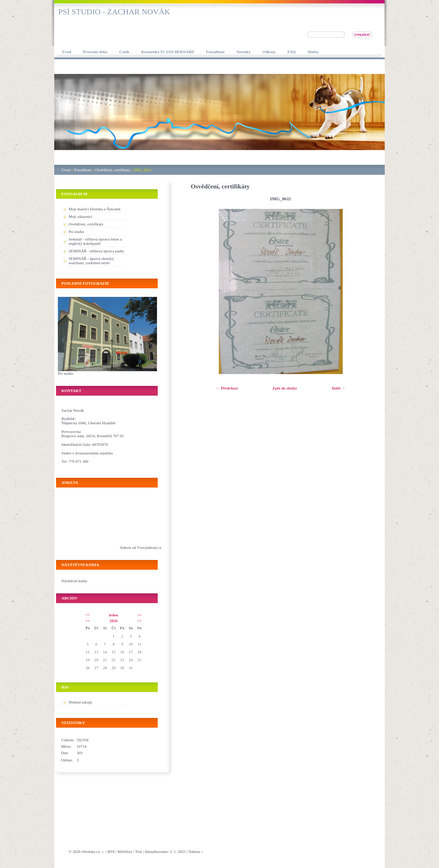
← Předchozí (227, 388)
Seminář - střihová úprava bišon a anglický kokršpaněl (95, 241)
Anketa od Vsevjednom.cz (140, 547)
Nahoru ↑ (196, 851)
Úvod (66, 170)
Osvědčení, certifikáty (113, 170)
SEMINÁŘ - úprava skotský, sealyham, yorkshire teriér (92, 261)
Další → (338, 388)
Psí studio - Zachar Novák (114, 12)
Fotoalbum (83, 170)
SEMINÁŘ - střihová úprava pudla (96, 251)
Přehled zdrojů (80, 702)
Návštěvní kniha (74, 581)
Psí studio (76, 232)
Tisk (138, 851)
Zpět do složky (285, 388)
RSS (111, 851)
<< (87, 615)
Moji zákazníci (80, 216)
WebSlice (125, 851)
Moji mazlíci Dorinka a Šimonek (95, 209)
